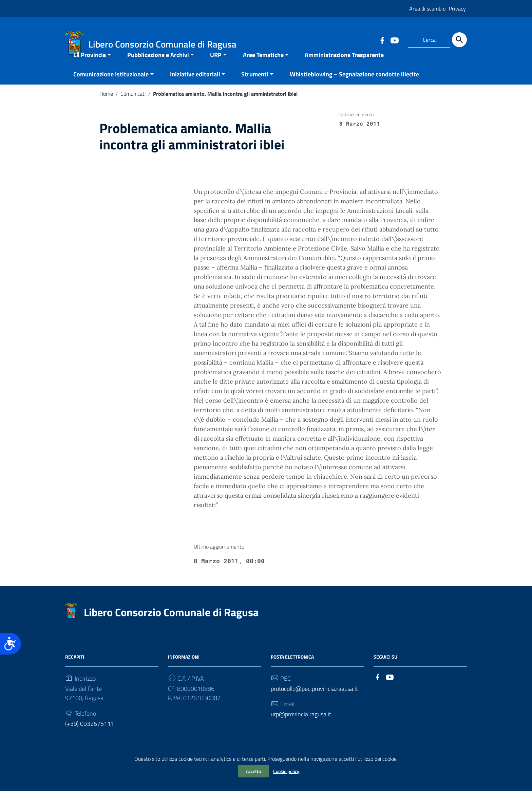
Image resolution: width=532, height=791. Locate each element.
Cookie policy (286, 771)
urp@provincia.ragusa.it (301, 727)
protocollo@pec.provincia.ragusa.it (314, 701)
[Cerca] (459, 40)
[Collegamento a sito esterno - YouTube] (394, 40)
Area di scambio (427, 8)
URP (216, 67)
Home (106, 106)
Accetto (253, 771)
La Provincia (90, 67)
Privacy (457, 8)
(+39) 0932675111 (90, 736)
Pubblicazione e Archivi (158, 67)
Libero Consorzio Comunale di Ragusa (171, 624)
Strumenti (255, 86)
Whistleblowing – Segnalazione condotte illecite (354, 86)
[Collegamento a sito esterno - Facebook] (382, 40)
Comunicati (133, 106)
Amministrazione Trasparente (344, 67)
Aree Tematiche (263, 67)
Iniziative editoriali (195, 86)
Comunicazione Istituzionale (111, 86)
